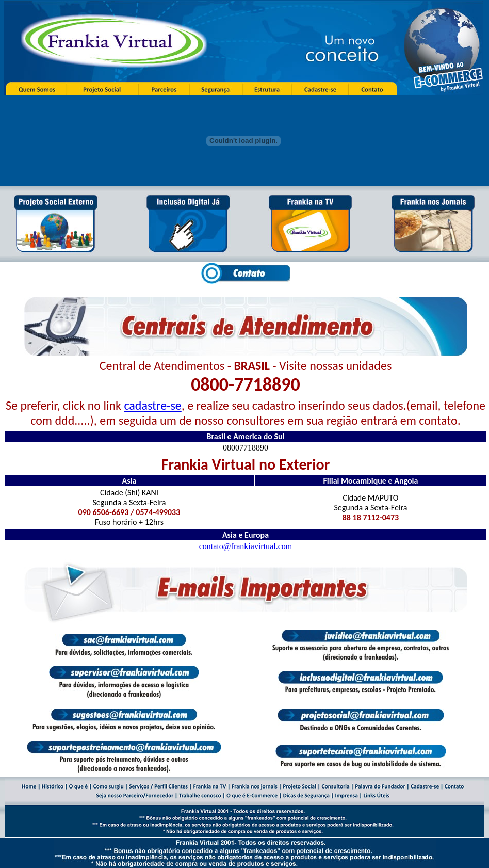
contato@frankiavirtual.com (246, 546)
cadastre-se (152, 405)
